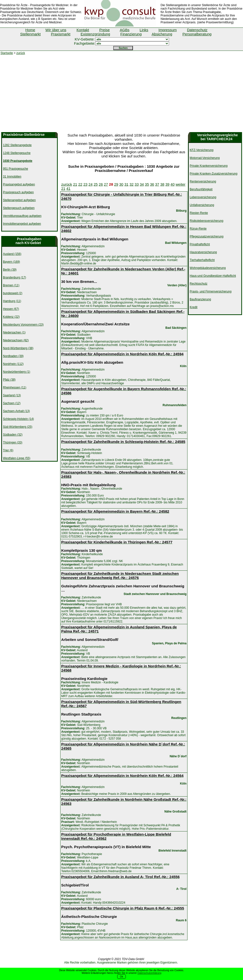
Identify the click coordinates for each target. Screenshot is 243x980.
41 (68, 188)
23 (85, 184)
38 (162, 184)
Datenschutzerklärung (149, 973)
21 (75, 184)
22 (80, 184)
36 (152, 184)
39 (167, 184)
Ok (121, 977)
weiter (181, 184)
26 (101, 184)
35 (147, 184)
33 (137, 184)
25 (96, 184)
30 (121, 184)
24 (91, 184)
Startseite (7, 53)
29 (116, 184)
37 (157, 184)
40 (173, 184)
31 (126, 184)
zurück (21, 53)
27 (106, 184)
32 (132, 184)
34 (142, 184)
